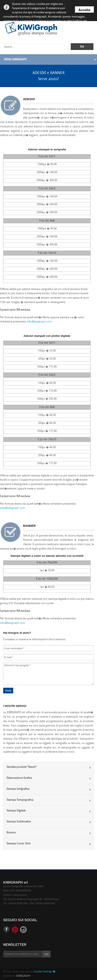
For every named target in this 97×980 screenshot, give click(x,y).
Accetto (84, 10)
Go (82, 46)
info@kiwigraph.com (39, 322)
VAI (47, 954)
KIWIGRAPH (23, 976)
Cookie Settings (44, 972)
